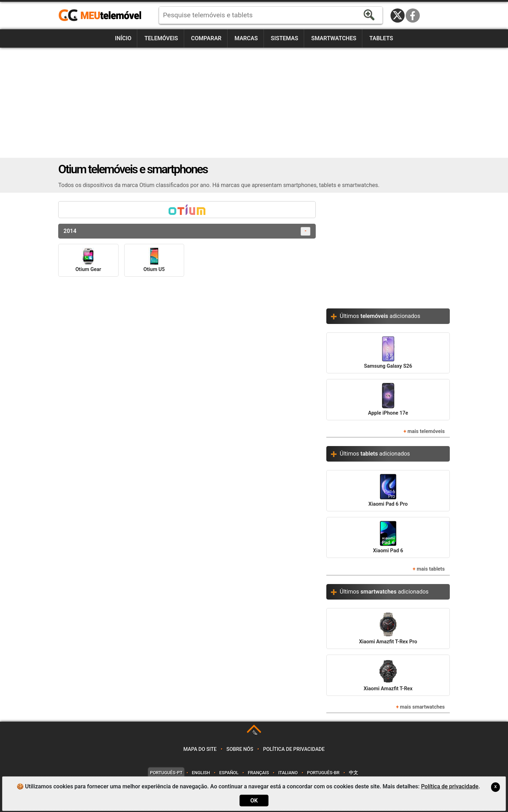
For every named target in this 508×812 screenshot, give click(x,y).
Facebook (413, 16)
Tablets (381, 38)
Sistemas (285, 38)
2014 (187, 231)
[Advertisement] (254, 103)
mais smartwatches (422, 707)
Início (123, 38)
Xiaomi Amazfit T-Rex (388, 675)
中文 (353, 773)
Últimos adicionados (380, 316)
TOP (255, 733)
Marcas (246, 38)
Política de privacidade (294, 749)
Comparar (206, 38)
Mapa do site (200, 749)
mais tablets (431, 569)
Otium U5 (154, 260)
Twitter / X (398, 16)
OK (254, 801)
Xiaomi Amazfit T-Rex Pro (388, 628)
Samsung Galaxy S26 (388, 353)
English (201, 773)
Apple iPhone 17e (388, 399)
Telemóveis (161, 38)
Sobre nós (240, 749)
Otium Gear (88, 260)
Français (258, 773)
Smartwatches (334, 38)
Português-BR (323, 773)
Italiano (288, 773)
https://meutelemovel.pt (100, 16)
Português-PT (166, 773)
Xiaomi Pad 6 (388, 537)
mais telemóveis (426, 431)
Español (229, 773)
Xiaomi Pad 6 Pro (388, 490)
